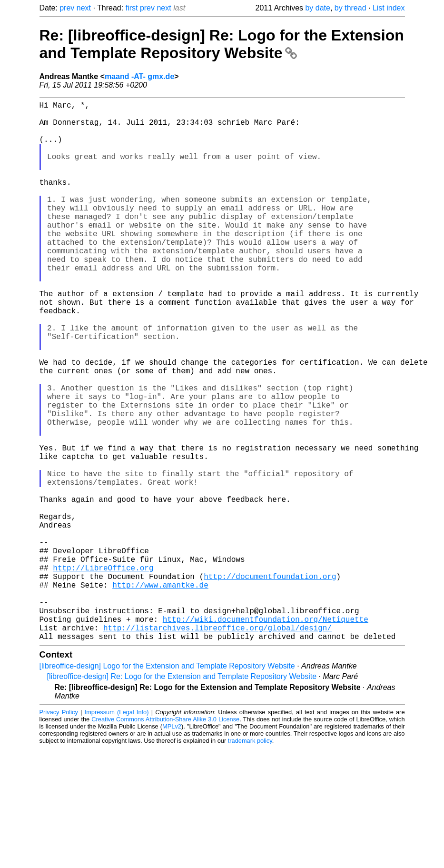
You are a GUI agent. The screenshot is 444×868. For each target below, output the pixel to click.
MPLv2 (172, 846)
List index (389, 8)
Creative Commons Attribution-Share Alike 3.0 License (165, 839)
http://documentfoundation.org (270, 683)
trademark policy (250, 861)
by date (317, 8)
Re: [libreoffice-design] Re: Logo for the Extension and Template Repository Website (222, 44)
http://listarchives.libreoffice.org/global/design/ (217, 746)
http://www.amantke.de (160, 693)
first (132, 8)
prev (67, 8)
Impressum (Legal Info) (117, 832)
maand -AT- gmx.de (139, 76)
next (84, 8)
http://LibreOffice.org (103, 672)
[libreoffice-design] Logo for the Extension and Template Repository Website (167, 786)
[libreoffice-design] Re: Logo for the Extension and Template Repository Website (182, 796)
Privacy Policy (59, 832)
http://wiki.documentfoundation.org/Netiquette (266, 735)
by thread (350, 8)
